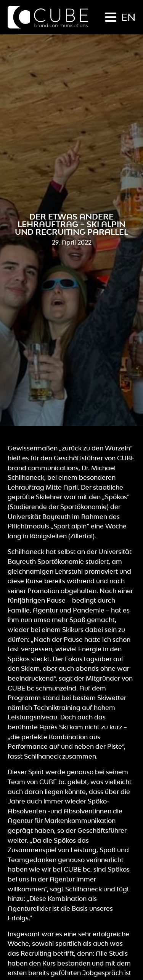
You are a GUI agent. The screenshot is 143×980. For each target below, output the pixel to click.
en (128, 17)
